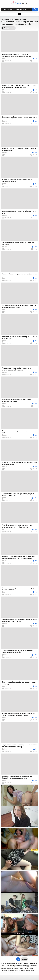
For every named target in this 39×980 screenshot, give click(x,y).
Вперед (24, 959)
